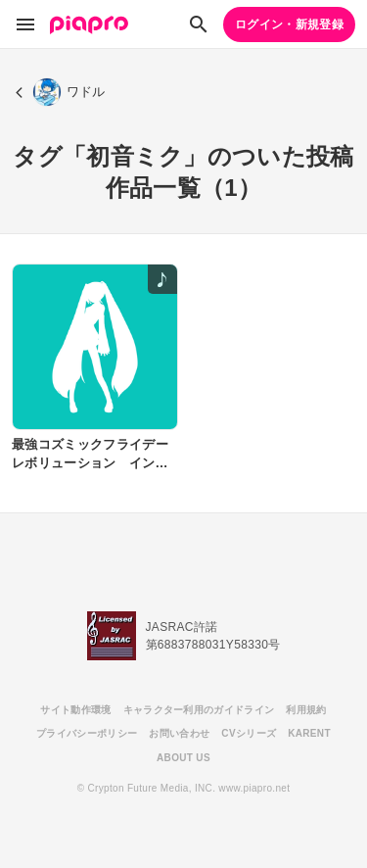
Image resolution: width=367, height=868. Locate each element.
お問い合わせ (179, 733)
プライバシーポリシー (87, 733)
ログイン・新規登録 (289, 24)
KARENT (309, 733)
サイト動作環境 (75, 710)
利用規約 (306, 710)
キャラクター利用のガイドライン (199, 710)
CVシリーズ (249, 733)
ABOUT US (183, 758)
